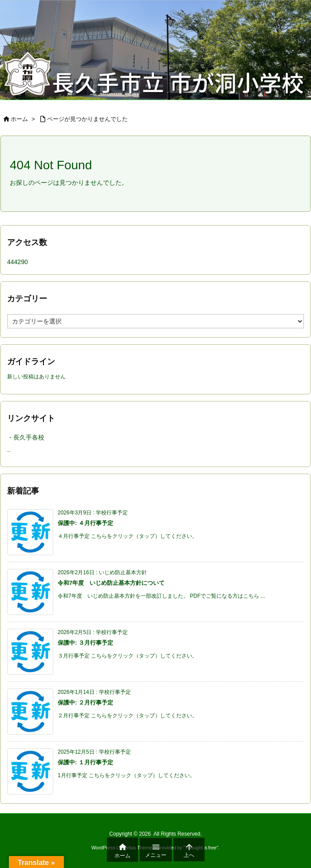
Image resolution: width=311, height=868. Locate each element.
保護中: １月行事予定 (85, 762)
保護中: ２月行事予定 (85, 703)
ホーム (19, 119)
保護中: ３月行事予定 (85, 643)
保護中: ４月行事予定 (85, 523)
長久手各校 (29, 437)
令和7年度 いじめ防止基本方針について (111, 583)
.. (9, 450)
